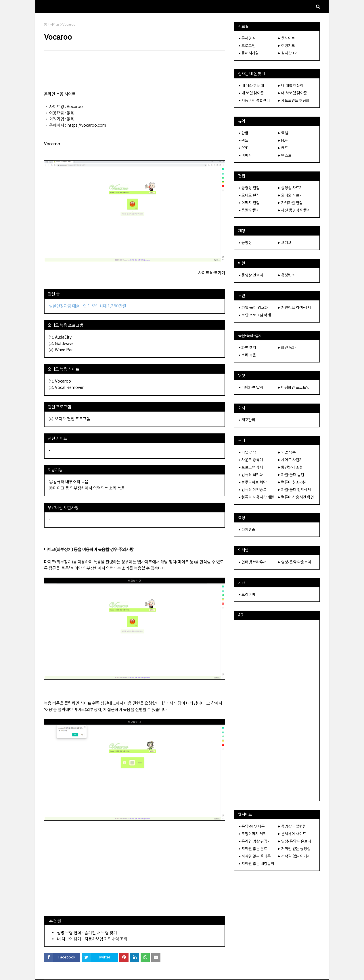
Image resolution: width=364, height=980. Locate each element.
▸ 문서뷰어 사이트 (292, 834)
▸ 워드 (244, 140)
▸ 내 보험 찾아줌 (251, 93)
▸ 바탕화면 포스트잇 (294, 387)
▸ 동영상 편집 (249, 188)
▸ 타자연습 (247, 529)
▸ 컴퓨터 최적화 (251, 475)
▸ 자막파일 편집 (291, 203)
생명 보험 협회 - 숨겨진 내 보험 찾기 (87, 933)
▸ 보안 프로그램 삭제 (255, 315)
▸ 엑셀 (283, 133)
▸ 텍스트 (285, 155)
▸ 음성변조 (287, 275)
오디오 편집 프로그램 (73, 419)
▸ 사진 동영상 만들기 (294, 210)
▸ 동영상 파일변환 (292, 826)
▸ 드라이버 (247, 594)
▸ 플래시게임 (249, 53)
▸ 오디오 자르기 (291, 195)
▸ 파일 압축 (287, 452)
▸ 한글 (244, 133)
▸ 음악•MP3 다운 (252, 826)
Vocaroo (63, 381)
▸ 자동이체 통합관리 (254, 100)
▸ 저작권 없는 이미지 (294, 856)
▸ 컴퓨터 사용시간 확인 (296, 497)
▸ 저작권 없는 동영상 (294, 849)
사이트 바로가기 (212, 273)
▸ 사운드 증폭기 (251, 460)
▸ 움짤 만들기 (249, 210)
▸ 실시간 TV (288, 53)
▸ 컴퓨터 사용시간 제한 (256, 497)
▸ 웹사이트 (287, 38)
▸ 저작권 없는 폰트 (253, 849)
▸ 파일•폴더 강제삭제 (295, 490)
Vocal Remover (69, 387)
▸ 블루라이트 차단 (253, 482)
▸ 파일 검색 (247, 452)
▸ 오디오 (285, 243)
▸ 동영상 (245, 243)
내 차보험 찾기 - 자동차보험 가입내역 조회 (92, 939)
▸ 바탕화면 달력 (251, 387)
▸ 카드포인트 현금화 (294, 100)
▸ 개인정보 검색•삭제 (295, 307)
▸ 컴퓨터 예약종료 (253, 490)
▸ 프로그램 (247, 46)
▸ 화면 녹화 (287, 347)
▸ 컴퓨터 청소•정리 (293, 482)
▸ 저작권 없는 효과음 (255, 856)
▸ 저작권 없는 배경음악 (256, 864)
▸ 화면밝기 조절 (291, 467)
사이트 (55, 24)
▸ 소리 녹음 (247, 355)
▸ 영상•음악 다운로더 (295, 562)
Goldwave (64, 344)
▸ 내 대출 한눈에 (291, 85)
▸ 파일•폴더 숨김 (291, 475)
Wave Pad (64, 350)
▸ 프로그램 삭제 (251, 467)
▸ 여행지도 (287, 46)
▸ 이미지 (245, 155)
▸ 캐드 (283, 148)
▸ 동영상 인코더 (251, 275)
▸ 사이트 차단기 (291, 460)
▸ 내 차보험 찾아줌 (293, 93)
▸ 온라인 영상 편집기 (255, 841)
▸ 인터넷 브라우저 (253, 562)
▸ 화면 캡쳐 (247, 347)
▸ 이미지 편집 (249, 203)
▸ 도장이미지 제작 (253, 834)
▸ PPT (243, 148)
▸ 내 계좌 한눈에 (251, 85)
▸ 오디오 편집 (249, 195)
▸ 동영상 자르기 (291, 188)
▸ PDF (283, 140)
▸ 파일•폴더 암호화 (253, 307)
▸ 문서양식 (247, 38)
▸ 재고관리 (247, 420)
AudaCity (63, 337)
